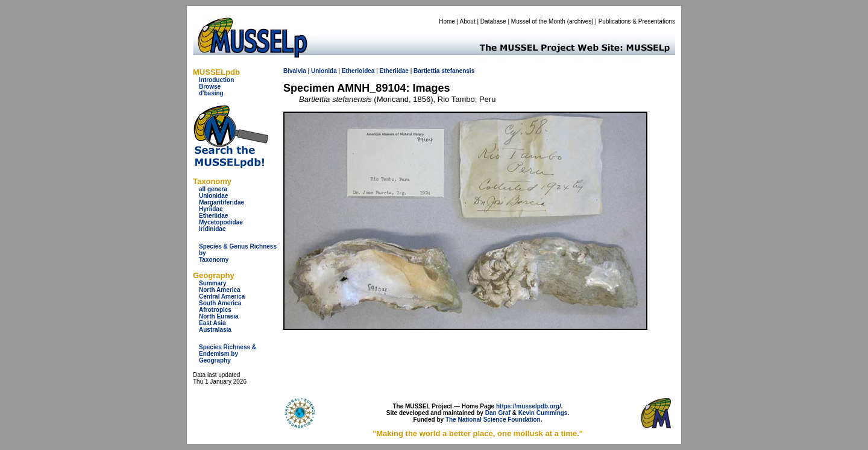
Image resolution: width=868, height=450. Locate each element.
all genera (213, 189)
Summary (213, 283)
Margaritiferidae (222, 202)
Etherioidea (358, 71)
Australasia (215, 330)
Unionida (324, 71)
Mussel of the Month (538, 21)
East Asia (212, 323)
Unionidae (213, 196)
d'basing (211, 93)
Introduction (216, 80)
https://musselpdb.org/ (529, 406)
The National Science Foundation (493, 420)
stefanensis (458, 71)
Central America (222, 296)
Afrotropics (215, 310)
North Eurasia (219, 316)
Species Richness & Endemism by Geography (228, 354)
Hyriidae (211, 209)
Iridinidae (212, 229)
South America (220, 303)
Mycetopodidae (221, 222)
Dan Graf (498, 413)
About (468, 21)
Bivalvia (295, 71)
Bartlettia (426, 71)
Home (447, 21)
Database (493, 21)
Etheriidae (213, 216)
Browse (210, 87)
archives (580, 21)
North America (220, 290)
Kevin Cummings (543, 413)
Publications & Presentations (637, 21)
